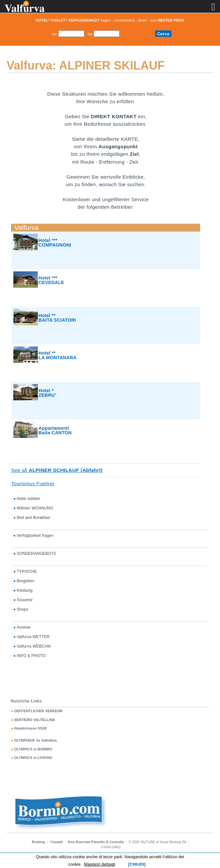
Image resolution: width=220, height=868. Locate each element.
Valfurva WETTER (33, 637)
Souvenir (25, 600)
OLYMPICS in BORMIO (33, 749)
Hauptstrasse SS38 (30, 728)
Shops (22, 609)
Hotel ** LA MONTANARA (57, 355)
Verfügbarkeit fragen (35, 536)
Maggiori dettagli (100, 864)
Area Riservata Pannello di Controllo (96, 842)
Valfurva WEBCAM (34, 646)
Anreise (23, 627)
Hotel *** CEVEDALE (51, 280)
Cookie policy (111, 847)
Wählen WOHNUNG (35, 508)
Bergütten (25, 581)
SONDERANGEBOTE (36, 554)
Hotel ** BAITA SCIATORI (57, 318)
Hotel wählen (28, 499)
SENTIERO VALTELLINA (35, 720)
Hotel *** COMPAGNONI (55, 243)
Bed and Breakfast (33, 518)
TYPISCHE (27, 571)
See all (57, 470)
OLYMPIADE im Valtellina (35, 740)
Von (54, 34)
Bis (90, 34)
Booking (38, 842)
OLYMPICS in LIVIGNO (33, 758)
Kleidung (25, 590)
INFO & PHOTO (31, 656)
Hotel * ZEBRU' (47, 393)
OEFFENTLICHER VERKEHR (38, 711)
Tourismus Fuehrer (33, 483)
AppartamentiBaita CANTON (55, 430)
